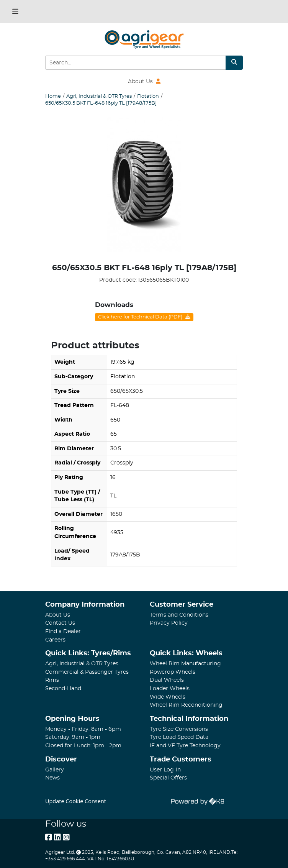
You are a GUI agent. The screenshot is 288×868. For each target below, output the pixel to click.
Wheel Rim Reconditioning (186, 705)
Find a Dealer (63, 631)
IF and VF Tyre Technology (185, 746)
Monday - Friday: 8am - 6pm (83, 729)
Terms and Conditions (179, 615)
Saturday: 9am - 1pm (73, 737)
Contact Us (60, 623)
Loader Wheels (170, 688)
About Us (144, 81)
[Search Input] (135, 63)
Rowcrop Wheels (173, 672)
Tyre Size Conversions (179, 729)
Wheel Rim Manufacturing (185, 664)
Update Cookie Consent (76, 801)
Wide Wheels (168, 697)
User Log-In (165, 770)
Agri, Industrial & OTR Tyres (82, 664)
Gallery (55, 770)
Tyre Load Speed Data (179, 737)
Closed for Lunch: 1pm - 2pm (83, 746)
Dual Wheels (167, 680)
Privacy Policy (169, 623)
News (52, 778)
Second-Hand (63, 688)
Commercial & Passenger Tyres (87, 672)
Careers (55, 640)
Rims (52, 680)
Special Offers (168, 778)
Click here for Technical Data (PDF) (144, 317)
